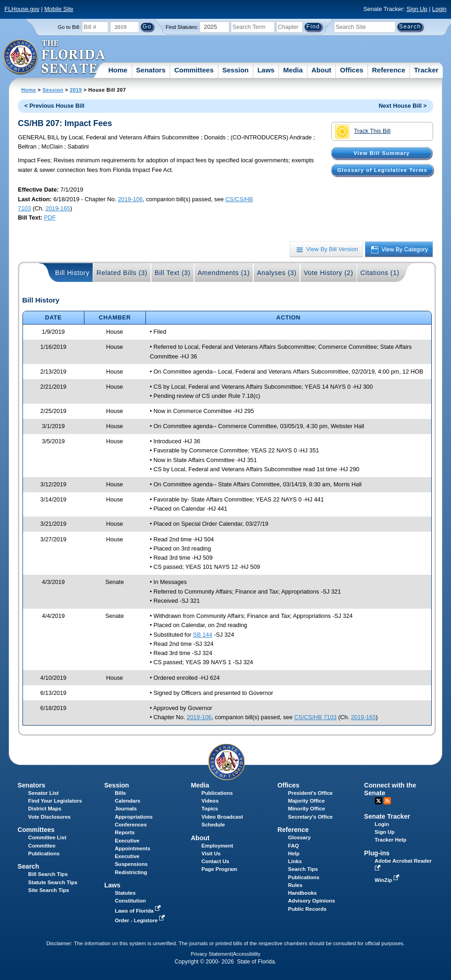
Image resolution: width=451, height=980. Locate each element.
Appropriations (134, 817)
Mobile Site (58, 9)
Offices (352, 70)
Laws (266, 70)
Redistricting (131, 872)
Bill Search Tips (48, 874)
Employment (217, 846)
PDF (50, 217)
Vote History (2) (329, 273)
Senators (151, 70)
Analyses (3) (277, 273)
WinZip (388, 880)
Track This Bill (363, 132)
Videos (210, 801)
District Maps (45, 809)
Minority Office (307, 809)
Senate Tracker (387, 816)
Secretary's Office (310, 817)
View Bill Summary (382, 153)
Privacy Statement (211, 954)
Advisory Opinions (312, 901)
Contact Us (215, 861)
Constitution (130, 901)
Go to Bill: (69, 27)
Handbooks (303, 893)
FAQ (294, 846)
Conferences (131, 825)
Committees (194, 70)
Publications (217, 793)
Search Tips (303, 869)
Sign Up (417, 9)
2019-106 (130, 199)
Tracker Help (391, 840)
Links (295, 861)
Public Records (307, 909)
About (321, 70)
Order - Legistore (141, 920)
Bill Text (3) (173, 273)
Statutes (125, 893)
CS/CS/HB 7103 (315, 717)
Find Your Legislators (55, 801)
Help (294, 853)
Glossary (299, 837)
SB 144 (203, 635)
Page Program (219, 869)
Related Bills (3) (122, 273)
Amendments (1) (224, 273)
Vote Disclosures (49, 817)
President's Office (310, 793)
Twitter (379, 801)
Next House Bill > (403, 106)
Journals (126, 809)
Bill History (72, 273)
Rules (295, 885)
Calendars (128, 801)
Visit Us (211, 853)
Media (293, 70)
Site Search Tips (48, 890)
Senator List (43, 793)
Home (118, 70)
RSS (387, 801)
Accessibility (247, 954)
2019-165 (58, 208)
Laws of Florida (139, 911)
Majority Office (306, 801)
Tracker (426, 70)
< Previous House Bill (54, 106)
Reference (389, 70)
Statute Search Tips (53, 882)
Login (439, 9)
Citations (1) (380, 273)
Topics (210, 809)
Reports (125, 832)
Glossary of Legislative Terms (382, 170)
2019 (76, 90)
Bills (120, 793)
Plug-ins (377, 853)
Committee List (47, 837)
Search (28, 866)
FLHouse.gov (22, 9)
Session (235, 70)
